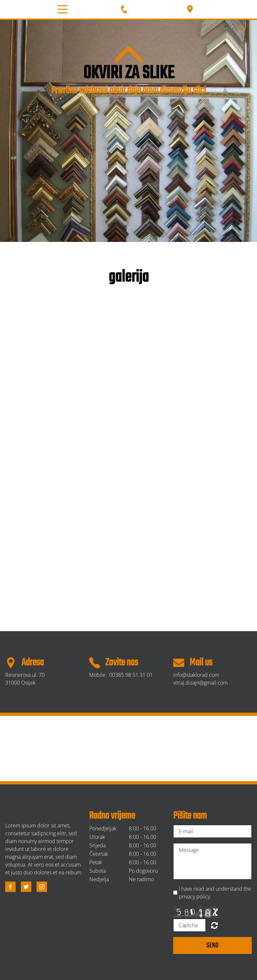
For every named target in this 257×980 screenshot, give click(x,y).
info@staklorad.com (196, 675)
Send (212, 945)
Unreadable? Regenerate (214, 925)
